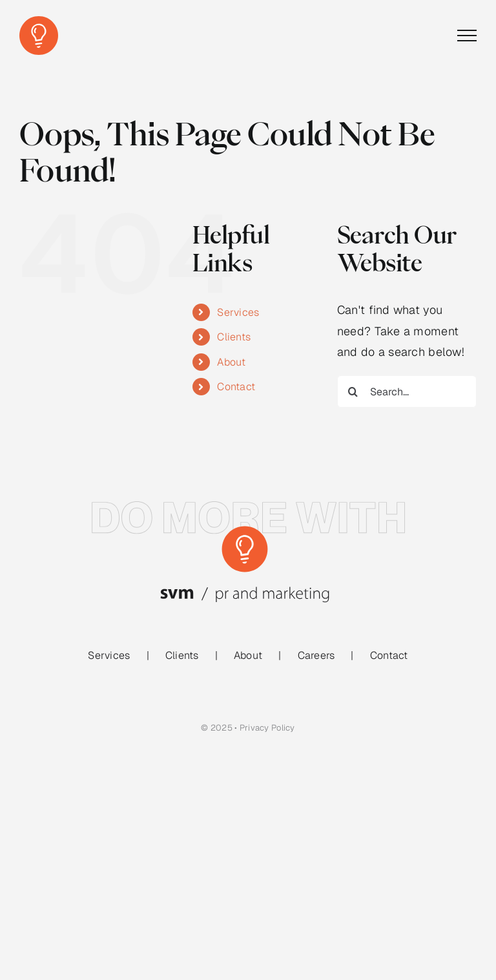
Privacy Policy (267, 728)
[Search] (353, 391)
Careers (316, 655)
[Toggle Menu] (467, 36)
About (231, 362)
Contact (236, 387)
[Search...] (407, 391)
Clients (234, 337)
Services (238, 312)
